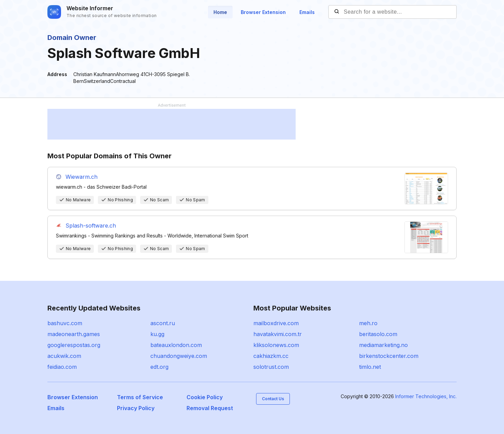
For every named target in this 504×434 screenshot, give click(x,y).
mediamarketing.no (383, 345)
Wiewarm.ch (81, 177)
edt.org (159, 367)
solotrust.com (271, 367)
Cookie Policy (205, 397)
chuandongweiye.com (179, 356)
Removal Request (210, 408)
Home (220, 12)
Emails (307, 12)
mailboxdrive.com (276, 323)
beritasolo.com (378, 334)
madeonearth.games (74, 334)
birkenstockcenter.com (389, 356)
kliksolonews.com (276, 345)
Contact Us (273, 399)
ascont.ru (163, 323)
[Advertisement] (172, 124)
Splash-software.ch (91, 226)
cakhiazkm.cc (271, 356)
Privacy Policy (136, 408)
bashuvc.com (65, 323)
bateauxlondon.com (176, 345)
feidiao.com (62, 367)
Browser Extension (263, 12)
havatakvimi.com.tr (278, 334)
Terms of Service (140, 397)
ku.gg (157, 334)
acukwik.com (64, 356)
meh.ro (368, 323)
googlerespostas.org (74, 345)
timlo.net (370, 367)
